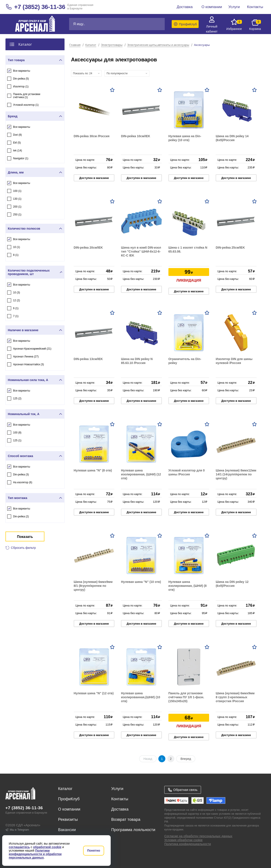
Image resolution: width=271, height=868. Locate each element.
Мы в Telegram (17, 830)
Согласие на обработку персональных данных (198, 836)
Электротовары (112, 45)
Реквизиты (68, 819)
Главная (75, 45)
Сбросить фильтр (23, 548)
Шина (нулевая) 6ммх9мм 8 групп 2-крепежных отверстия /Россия (235, 697)
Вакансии (67, 830)
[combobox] (86, 73)
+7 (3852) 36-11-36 (40, 7)
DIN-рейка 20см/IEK (88, 248)
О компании (69, 809)
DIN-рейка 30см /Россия (92, 136)
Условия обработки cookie (183, 840)
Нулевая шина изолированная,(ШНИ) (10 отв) (141, 697)
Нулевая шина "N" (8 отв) (93, 470)
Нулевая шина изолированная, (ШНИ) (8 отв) (188, 586)
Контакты (120, 799)
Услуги (117, 789)
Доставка (120, 809)
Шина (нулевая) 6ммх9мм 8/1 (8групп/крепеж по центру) (93, 586)
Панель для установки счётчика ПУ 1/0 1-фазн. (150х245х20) (186, 697)
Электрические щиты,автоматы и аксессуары (158, 45)
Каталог (91, 45)
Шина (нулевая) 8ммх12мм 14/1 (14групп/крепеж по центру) (236, 474)
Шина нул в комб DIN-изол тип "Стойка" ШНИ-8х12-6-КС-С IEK (141, 251)
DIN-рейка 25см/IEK (230, 248)
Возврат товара (126, 819)
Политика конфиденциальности (188, 844)
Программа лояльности (133, 830)
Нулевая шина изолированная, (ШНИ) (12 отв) (141, 474)
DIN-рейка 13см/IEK (88, 359)
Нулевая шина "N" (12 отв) (94, 693)
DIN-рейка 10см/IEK (135, 136)
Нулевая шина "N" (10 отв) (141, 582)
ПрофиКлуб (69, 799)
